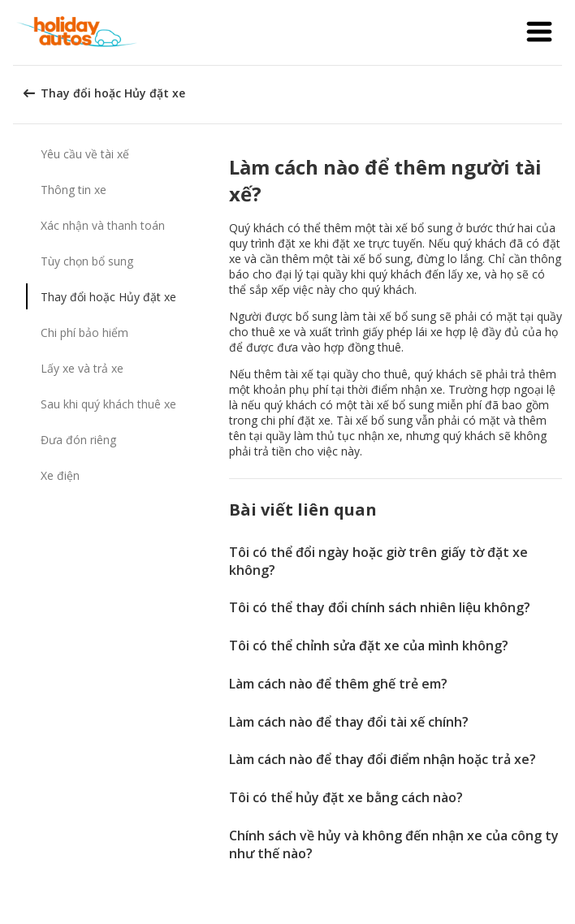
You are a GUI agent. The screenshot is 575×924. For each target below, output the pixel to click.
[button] (539, 32)
